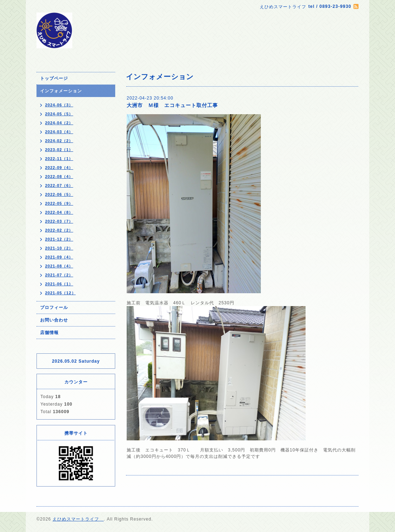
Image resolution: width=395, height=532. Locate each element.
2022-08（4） (59, 176)
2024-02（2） (59, 141)
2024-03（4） (59, 132)
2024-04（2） (59, 123)
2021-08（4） (59, 266)
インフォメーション (61, 91)
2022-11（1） (59, 159)
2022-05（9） (59, 203)
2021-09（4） (59, 257)
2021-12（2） (59, 239)
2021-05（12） (60, 293)
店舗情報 (49, 333)
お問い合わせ (54, 320)
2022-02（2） (59, 230)
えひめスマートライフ (78, 519)
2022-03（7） (59, 221)
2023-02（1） (59, 150)
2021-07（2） (59, 275)
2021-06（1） (59, 284)
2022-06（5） (59, 194)
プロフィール (54, 308)
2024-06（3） (59, 105)
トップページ (54, 78)
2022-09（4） (59, 168)
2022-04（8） (59, 212)
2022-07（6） (59, 185)
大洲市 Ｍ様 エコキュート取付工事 (172, 105)
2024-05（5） (59, 114)
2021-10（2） (59, 248)
